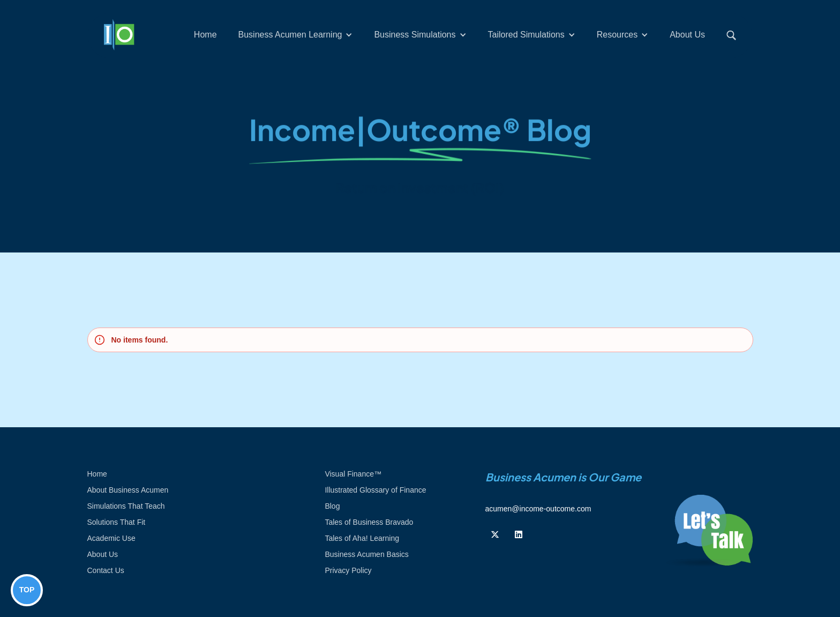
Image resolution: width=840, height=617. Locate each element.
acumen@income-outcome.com (538, 509)
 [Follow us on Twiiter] (495, 534)
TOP (27, 590)
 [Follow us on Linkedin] (519, 534)
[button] (296, 35)
